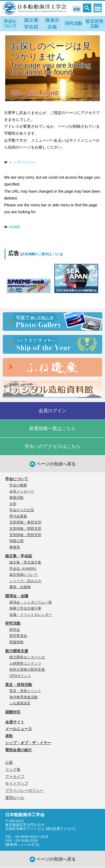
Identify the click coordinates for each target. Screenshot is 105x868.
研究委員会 (18, 636)
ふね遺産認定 (20, 703)
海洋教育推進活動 (24, 697)
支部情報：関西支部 (25, 529)
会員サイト (15, 722)
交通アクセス (63, 829)
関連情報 (16, 642)
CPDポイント (20, 676)
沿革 (13, 504)
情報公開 (16, 541)
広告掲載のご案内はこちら (42, 254)
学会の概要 (18, 485)
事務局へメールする (22, 845)
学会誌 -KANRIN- (23, 569)
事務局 (15, 547)
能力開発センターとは (27, 657)
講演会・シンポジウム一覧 (31, 602)
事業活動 (16, 498)
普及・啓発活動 (19, 685)
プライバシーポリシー (24, 790)
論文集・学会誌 (19, 556)
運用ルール (15, 798)
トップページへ (22, 162)
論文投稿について (24, 575)
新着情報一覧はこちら (52, 429)
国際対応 (13, 712)
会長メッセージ (22, 491)
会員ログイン (52, 411)
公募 (9, 762)
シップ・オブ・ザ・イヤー (28, 743)
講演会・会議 (17, 596)
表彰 (9, 736)
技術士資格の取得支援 (27, 669)
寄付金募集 (18, 516)
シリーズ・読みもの (25, 581)
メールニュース (19, 729)
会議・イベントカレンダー (31, 615)
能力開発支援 (17, 651)
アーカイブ (15, 776)
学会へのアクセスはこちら (52, 446)
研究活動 (13, 623)
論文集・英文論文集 (25, 562)
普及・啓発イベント (25, 691)
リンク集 (13, 769)
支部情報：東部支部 (25, 522)
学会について (17, 479)
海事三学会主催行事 (25, 608)
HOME (14, 227)
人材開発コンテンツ (25, 663)
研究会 (15, 630)
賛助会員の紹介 (19, 750)
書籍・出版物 (20, 587)
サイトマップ (17, 783)
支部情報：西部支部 (25, 535)
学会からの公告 (22, 510)
